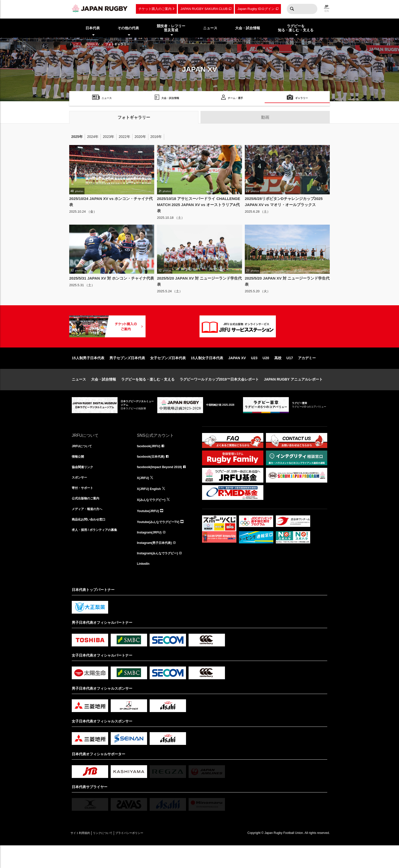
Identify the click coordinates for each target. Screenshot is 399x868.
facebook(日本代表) (153, 474)
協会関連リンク (84, 485)
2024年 (93, 137)
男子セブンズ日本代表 (127, 374)
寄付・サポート (84, 508)
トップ (74, 44)
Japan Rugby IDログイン (256, 9)
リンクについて (113, 856)
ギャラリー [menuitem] (302, 99)
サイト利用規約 (84, 856)
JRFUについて (84, 463)
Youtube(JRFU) (150, 530)
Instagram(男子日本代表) (157, 563)
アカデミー (307, 374)
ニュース (79, 396)
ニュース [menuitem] (210, 28)
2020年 (140, 137)
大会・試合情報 (104, 396)
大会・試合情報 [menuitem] (248, 28)
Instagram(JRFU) (151, 552)
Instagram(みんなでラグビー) (161, 575)
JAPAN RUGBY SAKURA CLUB (204, 9)
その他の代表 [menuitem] (128, 28)
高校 (278, 374)
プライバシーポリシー (147, 856)
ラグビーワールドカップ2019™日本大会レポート (219, 396)
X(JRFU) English (151, 508)
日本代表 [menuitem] (93, 28)
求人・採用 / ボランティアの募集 (98, 552)
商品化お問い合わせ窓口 (91, 541)
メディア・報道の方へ (90, 530)
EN (327, 11)
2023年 (109, 137)
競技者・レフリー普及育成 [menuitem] (171, 28)
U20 (266, 374)
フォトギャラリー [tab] (134, 117)
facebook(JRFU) (151, 463)
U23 (254, 374)
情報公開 (79, 474)
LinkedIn (144, 586)
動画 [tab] (265, 117)
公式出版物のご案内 (88, 519)
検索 (292, 9)
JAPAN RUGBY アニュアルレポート (293, 396)
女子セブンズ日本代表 (168, 374)
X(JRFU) (144, 496)
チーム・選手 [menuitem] (235, 99)
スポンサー (81, 496)
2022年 (124, 137)
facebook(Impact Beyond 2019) (163, 485)
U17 (290, 374)
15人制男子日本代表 (88, 374)
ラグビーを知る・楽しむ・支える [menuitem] (296, 28)
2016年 (156, 137)
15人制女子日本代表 (207, 374)
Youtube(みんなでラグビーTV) (162, 541)
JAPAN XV (92, 44)
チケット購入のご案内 (155, 9)
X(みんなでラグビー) (154, 519)
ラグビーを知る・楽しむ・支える (148, 396)
